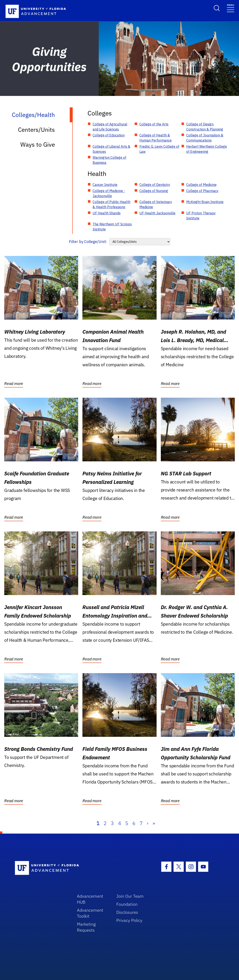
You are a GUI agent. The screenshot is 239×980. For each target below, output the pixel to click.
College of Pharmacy (202, 191)
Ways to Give (38, 144)
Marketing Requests (86, 927)
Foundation (127, 904)
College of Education (109, 135)
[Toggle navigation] (231, 8)
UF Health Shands (107, 213)
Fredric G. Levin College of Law (159, 149)
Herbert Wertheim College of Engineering (207, 149)
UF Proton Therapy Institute (201, 216)
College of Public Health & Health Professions (111, 204)
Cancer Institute (105, 185)
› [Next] (148, 823)
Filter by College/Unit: (88, 242)
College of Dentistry (155, 185)
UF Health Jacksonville (157, 213)
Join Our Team (130, 896)
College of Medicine (201, 185)
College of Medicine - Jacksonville (109, 193)
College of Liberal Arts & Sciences (111, 149)
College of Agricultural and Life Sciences (110, 127)
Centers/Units (36, 130)
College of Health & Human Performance (156, 138)
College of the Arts (154, 124)
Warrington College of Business (109, 160)
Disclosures (127, 912)
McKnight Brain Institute (205, 202)
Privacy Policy (129, 920)
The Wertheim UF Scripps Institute (112, 227)
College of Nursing (154, 191)
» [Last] (154, 823)
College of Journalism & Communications (205, 138)
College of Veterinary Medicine (156, 204)
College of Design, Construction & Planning (205, 127)
